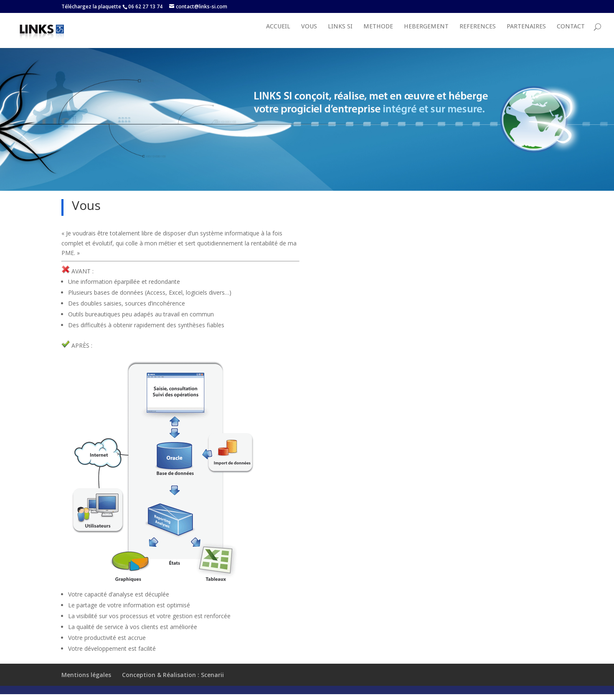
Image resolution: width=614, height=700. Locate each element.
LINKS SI (340, 35)
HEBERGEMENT (426, 35)
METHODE (378, 35)
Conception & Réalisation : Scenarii (173, 683)
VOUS (309, 35)
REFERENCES (478, 35)
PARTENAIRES (526, 35)
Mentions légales (86, 683)
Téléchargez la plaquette (91, 6)
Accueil (278, 35)
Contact (571, 35)
